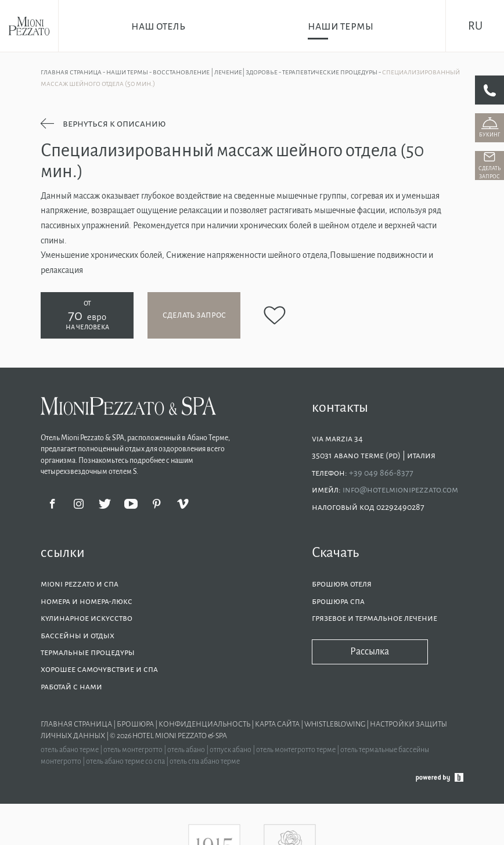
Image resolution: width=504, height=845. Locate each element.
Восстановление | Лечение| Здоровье (216, 72)
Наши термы (128, 72)
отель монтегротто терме (296, 750)
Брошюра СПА (338, 601)
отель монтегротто (134, 750)
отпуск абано (231, 750)
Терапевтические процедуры (330, 72)
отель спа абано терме (205, 761)
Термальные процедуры (88, 652)
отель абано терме (70, 750)
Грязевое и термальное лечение (375, 618)
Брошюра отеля (343, 584)
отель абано (187, 750)
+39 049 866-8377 (381, 473)
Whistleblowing (335, 724)
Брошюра (136, 724)
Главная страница (72, 72)
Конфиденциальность (205, 724)
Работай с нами (71, 686)
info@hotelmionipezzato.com (400, 490)
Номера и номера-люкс (87, 601)
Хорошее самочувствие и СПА (99, 669)
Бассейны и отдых (78, 635)
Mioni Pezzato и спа (80, 584)
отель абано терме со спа (126, 761)
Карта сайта (278, 724)
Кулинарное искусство (87, 618)
